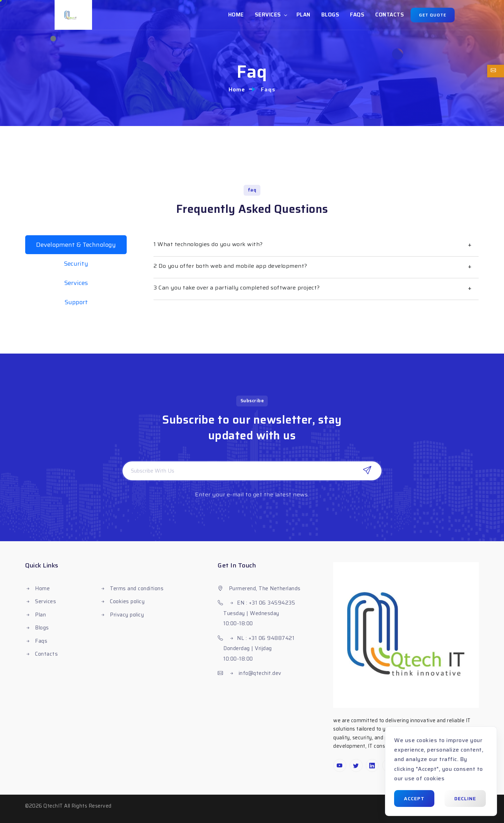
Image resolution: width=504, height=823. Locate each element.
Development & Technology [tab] (76, 245)
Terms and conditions (136, 588)
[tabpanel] (316, 268)
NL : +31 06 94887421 (266, 638)
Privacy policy (126, 615)
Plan (303, 15)
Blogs (330, 15)
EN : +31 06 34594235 (266, 603)
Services (268, 15)
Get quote (433, 15)
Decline (465, 798)
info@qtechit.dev (259, 673)
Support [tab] (76, 302)
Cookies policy (127, 601)
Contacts (390, 15)
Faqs (357, 15)
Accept (414, 798)
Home (236, 15)
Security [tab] (76, 264)
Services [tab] (76, 283)
